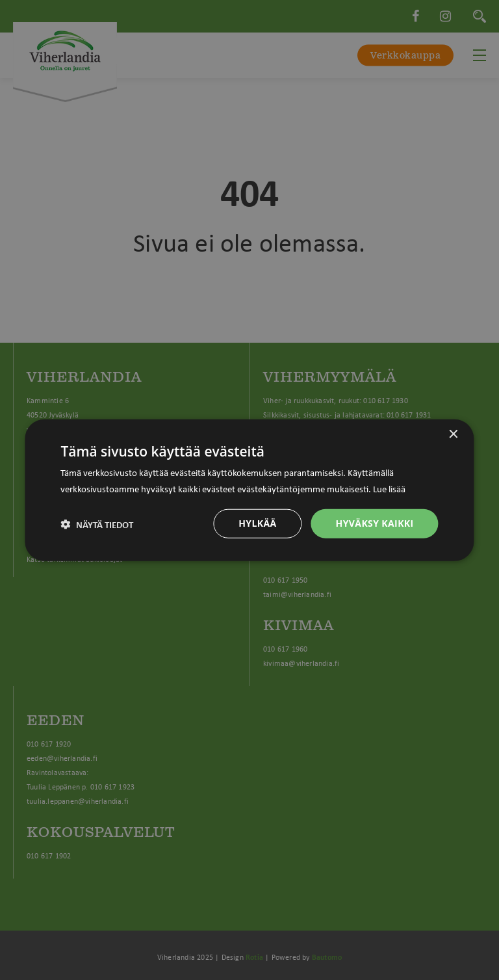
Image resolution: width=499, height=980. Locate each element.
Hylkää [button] (257, 523)
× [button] (453, 434)
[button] (97, 523)
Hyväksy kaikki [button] (375, 523)
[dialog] (249, 490)
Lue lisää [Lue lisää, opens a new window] (389, 488)
